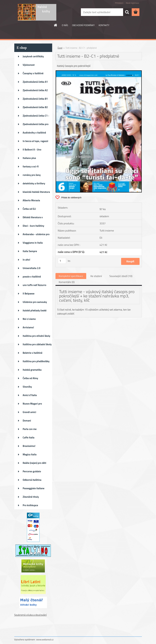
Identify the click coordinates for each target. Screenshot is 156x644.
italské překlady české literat (35, 312)
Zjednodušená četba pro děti (36, 125)
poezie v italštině (32, 277)
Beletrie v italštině (33, 353)
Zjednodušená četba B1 (35, 99)
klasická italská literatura (36, 192)
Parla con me (30, 429)
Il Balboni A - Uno (32, 150)
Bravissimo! (29, 446)
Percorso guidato (32, 471)
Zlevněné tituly (31, 497)
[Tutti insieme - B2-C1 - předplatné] (99, 72)
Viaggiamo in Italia (33, 243)
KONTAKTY (104, 25)
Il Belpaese (29, 294)
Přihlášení (119, 3)
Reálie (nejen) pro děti (35, 463)
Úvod (60, 48)
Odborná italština (32, 480)
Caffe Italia (29, 437)
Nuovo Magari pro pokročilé (32, 405)
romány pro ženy (32, 175)
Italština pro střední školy (37, 336)
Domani (27, 421)
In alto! (26, 260)
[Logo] (37, 12)
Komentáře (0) (67, 282)
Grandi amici (29, 412)
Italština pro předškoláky (36, 361)
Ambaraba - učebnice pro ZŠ (36, 235)
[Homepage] (56, 25)
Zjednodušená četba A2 (35, 90)
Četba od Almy (30, 378)
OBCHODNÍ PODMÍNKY (83, 25)
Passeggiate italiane (34, 488)
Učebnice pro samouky (35, 302)
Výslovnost (29, 65)
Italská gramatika (32, 370)
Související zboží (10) (121, 276)
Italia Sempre (30, 251)
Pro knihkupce (30, 505)
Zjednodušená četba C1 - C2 (36, 117)
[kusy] (62, 261)
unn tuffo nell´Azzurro (35, 285)
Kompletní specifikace (71, 276)
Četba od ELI (29, 209)
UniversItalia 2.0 (32, 268)
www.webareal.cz (45, 639)
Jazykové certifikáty (33, 56)
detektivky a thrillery (34, 183)
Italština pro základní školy (37, 344)
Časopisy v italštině (33, 73)
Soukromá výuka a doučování (30, 615)
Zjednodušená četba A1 (35, 82)
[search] (127, 12)
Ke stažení (96, 276)
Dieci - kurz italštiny (33, 226)
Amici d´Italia (30, 395)
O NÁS (65, 25)
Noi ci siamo (29, 319)
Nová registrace (132, 3)
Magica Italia (30, 454)
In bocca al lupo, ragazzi (35, 141)
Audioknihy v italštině (34, 133)
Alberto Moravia (31, 200)
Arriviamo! (28, 327)
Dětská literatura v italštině (33, 218)
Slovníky (27, 387)
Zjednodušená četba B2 (35, 107)
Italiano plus (29, 158)
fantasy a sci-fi (31, 166)
